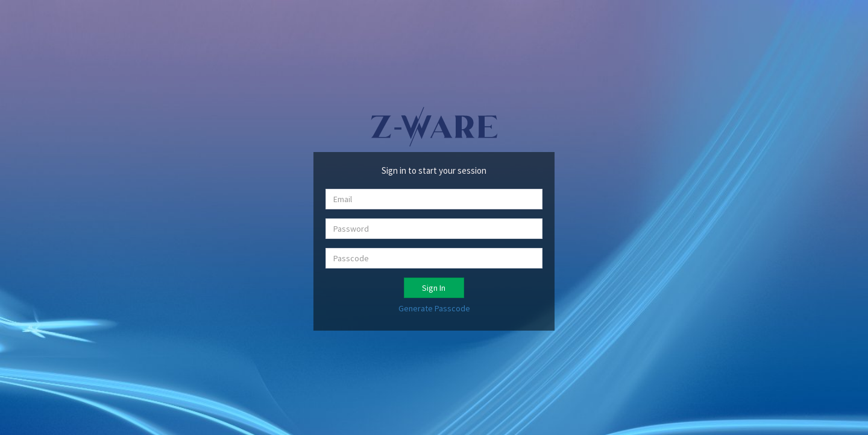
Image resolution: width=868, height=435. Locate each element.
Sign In (434, 288)
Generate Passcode (434, 308)
